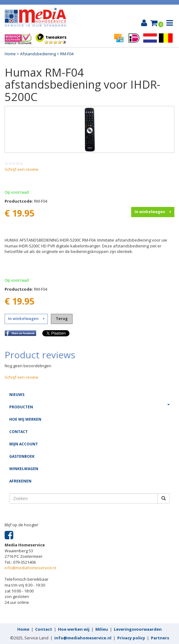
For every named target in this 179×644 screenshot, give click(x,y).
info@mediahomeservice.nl (30, 568)
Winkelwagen (24, 469)
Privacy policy (131, 638)
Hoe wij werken (25, 419)
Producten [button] (89, 407)
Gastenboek (22, 456)
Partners (160, 638)
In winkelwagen (153, 212)
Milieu (102, 629)
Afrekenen (20, 481)
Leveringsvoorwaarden (138, 629)
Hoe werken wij (74, 629)
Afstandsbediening (38, 54)
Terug (62, 319)
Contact (19, 432)
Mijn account (24, 444)
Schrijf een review (21, 169)
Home (10, 54)
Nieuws (17, 395)
